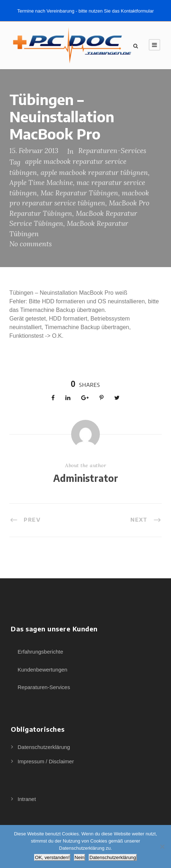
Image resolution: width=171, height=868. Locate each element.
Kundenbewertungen (42, 670)
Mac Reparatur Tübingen (79, 193)
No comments (31, 244)
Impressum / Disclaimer (46, 761)
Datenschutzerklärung (44, 747)
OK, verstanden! (52, 857)
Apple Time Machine (41, 182)
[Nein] (162, 846)
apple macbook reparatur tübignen (94, 172)
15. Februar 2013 (34, 151)
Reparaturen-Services (112, 151)
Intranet (27, 799)
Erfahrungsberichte (40, 652)
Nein (80, 857)
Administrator (86, 478)
